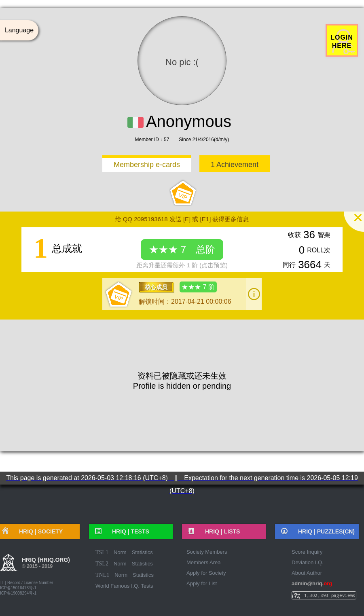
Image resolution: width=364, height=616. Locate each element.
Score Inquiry (307, 552)
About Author (307, 573)
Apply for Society (206, 573)
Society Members (207, 552)
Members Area (204, 562)
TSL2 (102, 564)
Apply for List (202, 583)
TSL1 (102, 552)
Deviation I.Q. (308, 562)
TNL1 (102, 575)
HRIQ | (128, 531)
